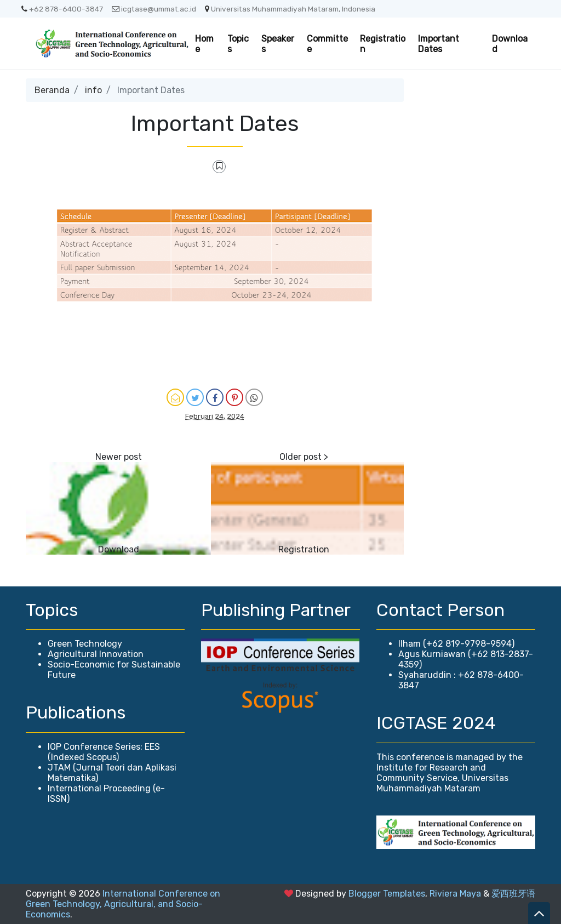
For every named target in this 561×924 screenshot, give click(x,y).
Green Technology (85, 644)
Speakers (278, 44)
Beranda (52, 90)
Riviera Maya (455, 894)
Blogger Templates (387, 894)
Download (510, 44)
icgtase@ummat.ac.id (154, 9)
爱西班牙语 (513, 894)
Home (204, 44)
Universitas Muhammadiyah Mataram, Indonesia (290, 9)
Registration (383, 44)
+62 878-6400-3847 (62, 9)
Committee (327, 44)
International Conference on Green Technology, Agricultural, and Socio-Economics (123, 904)
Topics (238, 44)
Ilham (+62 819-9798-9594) (456, 644)
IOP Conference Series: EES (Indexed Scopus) (104, 752)
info (93, 90)
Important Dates (439, 44)
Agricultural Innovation (96, 654)
